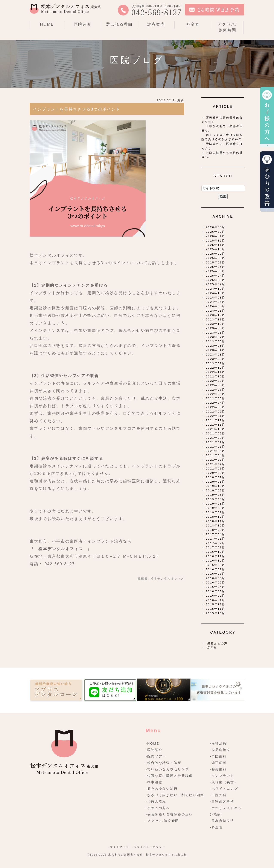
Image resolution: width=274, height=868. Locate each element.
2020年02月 (216, 477)
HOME (47, 24)
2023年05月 (216, 346)
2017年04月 (216, 534)
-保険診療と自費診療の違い (169, 814)
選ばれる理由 (119, 24)
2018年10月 (216, 526)
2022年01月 (216, 416)
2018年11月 (216, 521)
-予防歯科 (218, 756)
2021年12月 (216, 420)
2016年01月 (216, 600)
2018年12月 (216, 517)
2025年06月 (216, 267)
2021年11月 (216, 425)
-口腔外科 (218, 795)
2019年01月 (216, 512)
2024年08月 (216, 298)
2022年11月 (216, 372)
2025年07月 (216, 262)
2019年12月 (216, 486)
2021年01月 (216, 469)
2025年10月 (216, 249)
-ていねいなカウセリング (167, 769)
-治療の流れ (156, 801)
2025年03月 (216, 280)
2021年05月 (216, 451)
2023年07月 (216, 337)
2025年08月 (216, 258)
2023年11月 (216, 319)
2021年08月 (216, 438)
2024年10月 (216, 293)
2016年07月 (216, 574)
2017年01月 (216, 547)
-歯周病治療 (220, 750)
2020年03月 (216, 473)
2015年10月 (216, 613)
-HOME (152, 743)
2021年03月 (216, 460)
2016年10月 (216, 561)
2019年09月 (216, 490)
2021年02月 (216, 464)
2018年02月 (216, 530)
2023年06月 (216, 341)
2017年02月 (216, 543)
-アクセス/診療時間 (162, 821)
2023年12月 (216, 315)
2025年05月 (216, 271)
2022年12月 (216, 368)
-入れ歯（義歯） (224, 782)
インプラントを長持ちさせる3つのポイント (77, 109)
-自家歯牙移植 (222, 801)
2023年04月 (216, 350)
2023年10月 (216, 324)
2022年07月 (216, 390)
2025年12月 (216, 241)
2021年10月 (216, 429)
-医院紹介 (154, 750)
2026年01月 (216, 236)
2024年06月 (216, 302)
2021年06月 (216, 447)
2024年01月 (216, 311)
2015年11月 (216, 609)
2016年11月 (216, 556)
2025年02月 (216, 284)
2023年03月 (216, 355)
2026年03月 (216, 227)
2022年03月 (216, 407)
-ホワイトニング (224, 789)
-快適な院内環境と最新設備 (169, 776)
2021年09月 (216, 433)
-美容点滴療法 (222, 821)
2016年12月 (216, 552)
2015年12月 (216, 604)
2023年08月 (216, 333)
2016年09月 (216, 565)
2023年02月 (216, 359)
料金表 (193, 24)
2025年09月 (216, 254)
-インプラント (222, 776)
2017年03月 (216, 539)
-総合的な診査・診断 (164, 763)
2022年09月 (216, 381)
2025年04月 (216, 276)
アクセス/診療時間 (228, 27)
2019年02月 (216, 508)
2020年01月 (216, 482)
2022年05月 (216, 398)
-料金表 (216, 827)
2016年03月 (216, 591)
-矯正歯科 (218, 763)
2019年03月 (216, 504)
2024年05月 (216, 306)
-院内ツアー (156, 756)
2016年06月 (216, 578)
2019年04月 (216, 499)
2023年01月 (216, 363)
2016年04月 (216, 587)
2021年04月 (216, 455)
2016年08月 (216, 569)
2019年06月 (216, 495)
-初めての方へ (158, 808)
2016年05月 (216, 583)
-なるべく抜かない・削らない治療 (175, 795)
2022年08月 (216, 385)
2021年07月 (216, 442)
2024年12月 (216, 289)
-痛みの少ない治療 (162, 789)
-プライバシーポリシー (149, 847)
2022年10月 (216, 376)
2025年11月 (216, 245)
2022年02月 (216, 412)
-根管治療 (218, 743)
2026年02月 (216, 232)
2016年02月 (216, 596)
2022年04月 (216, 403)
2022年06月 (216, 394)
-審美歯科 (218, 769)
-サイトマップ (119, 847)
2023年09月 (216, 328)
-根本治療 (154, 782)
